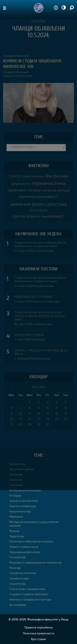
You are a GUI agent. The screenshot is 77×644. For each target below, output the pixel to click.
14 (20, 413)
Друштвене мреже (21, 469)
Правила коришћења (39, 627)
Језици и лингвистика (17, 76)
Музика (14, 531)
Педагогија (17, 536)
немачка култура (56, 190)
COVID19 (15, 176)
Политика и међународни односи (31, 541)
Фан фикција (57, 176)
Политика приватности (39, 633)
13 (11, 413)
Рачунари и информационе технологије (35, 562)
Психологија (17, 557)
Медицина (16, 516)
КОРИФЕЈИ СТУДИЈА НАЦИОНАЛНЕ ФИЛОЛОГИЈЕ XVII (32, 64)
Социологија (18, 584)
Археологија (17, 464)
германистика (49, 183)
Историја (15, 495)
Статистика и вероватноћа (27, 589)
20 (11, 419)
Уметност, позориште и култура (30, 599)
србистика (56, 204)
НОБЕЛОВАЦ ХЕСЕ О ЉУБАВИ (34, 297)
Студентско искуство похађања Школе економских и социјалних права (40, 244)
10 (48, 408)
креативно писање (24, 190)
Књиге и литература (46, 301)
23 (39, 419)
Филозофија (17, 605)
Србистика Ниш (33, 176)
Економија (16, 485)
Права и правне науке (24, 547)
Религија (15, 568)
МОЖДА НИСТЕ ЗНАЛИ (29, 335)
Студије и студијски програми (29, 594)
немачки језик (27, 204)
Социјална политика (23, 573)
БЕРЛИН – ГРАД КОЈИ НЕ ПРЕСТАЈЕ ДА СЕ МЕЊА (41, 352)
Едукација (38, 339)
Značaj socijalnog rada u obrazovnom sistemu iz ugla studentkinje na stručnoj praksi (40, 316)
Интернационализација (25, 490)
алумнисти (21, 184)
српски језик (38, 210)
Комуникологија (20, 511)
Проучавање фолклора (25, 552)
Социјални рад (44, 251)
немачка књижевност (39, 196)
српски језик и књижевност (39, 216)
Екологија (16, 480)
